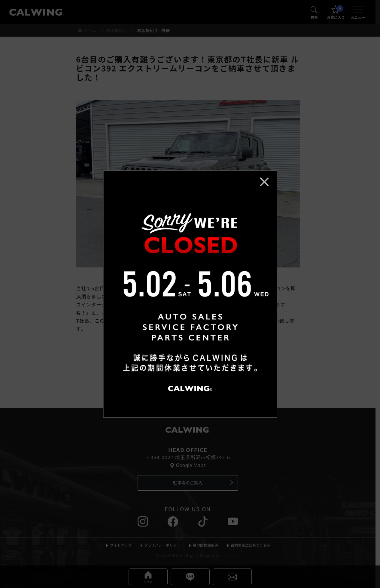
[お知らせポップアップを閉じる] (264, 182)
